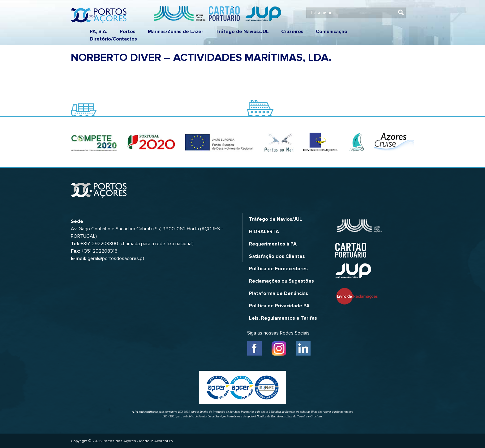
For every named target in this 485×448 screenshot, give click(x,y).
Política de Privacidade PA (279, 306)
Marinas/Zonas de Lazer (176, 32)
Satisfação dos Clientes (277, 256)
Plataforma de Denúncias (279, 293)
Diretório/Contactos (113, 39)
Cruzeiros (292, 32)
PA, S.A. (99, 32)
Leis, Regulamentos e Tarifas (283, 318)
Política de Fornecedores (278, 269)
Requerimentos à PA (273, 244)
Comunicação (332, 32)
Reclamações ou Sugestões (281, 281)
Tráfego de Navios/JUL (242, 32)
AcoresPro (164, 441)
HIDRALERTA (264, 232)
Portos (128, 32)
